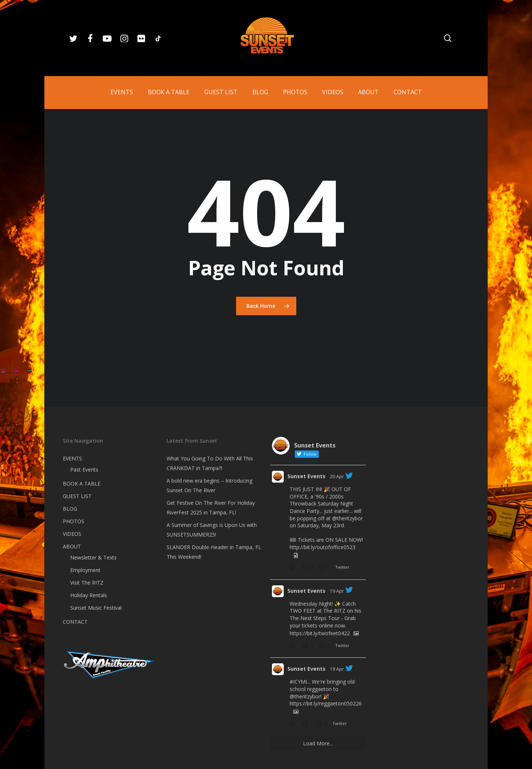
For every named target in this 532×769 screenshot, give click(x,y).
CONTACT (75, 622)
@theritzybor (347, 518)
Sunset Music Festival (96, 608)
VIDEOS (72, 534)
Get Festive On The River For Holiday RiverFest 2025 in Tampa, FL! (211, 508)
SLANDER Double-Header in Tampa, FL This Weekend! (214, 552)
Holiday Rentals (89, 595)
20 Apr (337, 477)
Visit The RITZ (87, 583)
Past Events (84, 469)
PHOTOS (74, 521)
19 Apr (337, 591)
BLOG (70, 509)
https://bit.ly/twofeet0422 (320, 633)
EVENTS (72, 458)
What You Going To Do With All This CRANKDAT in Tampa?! (210, 463)
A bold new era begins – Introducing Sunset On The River (209, 485)
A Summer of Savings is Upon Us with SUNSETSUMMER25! (212, 530)
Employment (85, 570)
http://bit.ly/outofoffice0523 (323, 547)
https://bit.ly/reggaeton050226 (326, 703)
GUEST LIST (77, 496)
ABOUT (72, 546)
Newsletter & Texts (93, 557)
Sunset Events (306, 476)
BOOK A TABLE (82, 484)
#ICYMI (298, 682)
